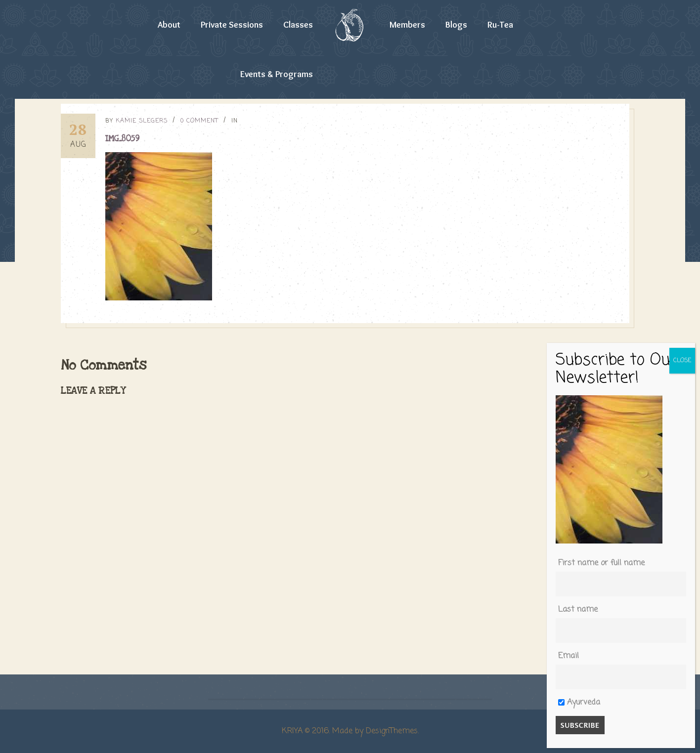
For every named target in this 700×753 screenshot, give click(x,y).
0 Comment (199, 121)
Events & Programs (277, 74)
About (169, 25)
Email (569, 656)
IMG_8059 (122, 139)
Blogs (456, 25)
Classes (298, 25)
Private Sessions (232, 25)
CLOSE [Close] (682, 361)
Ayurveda (579, 703)
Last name (578, 610)
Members (407, 25)
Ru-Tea (500, 25)
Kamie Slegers (142, 121)
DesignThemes (392, 731)
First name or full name (601, 563)
